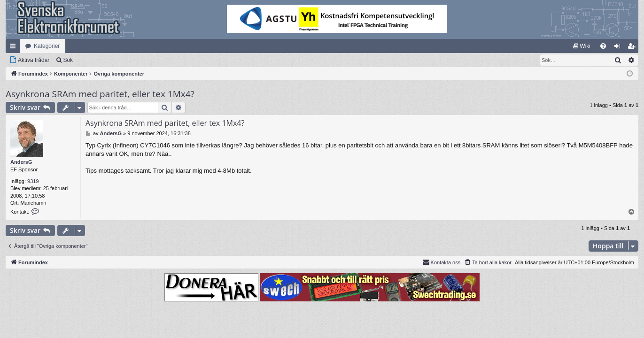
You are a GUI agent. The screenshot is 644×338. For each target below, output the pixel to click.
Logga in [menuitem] (619, 48)
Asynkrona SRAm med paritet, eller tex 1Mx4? (100, 94)
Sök (68, 60)
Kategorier (47, 46)
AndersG (21, 162)
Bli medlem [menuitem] (633, 48)
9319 (33, 181)
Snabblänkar (15, 48)
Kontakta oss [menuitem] (442, 262)
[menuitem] (582, 46)
